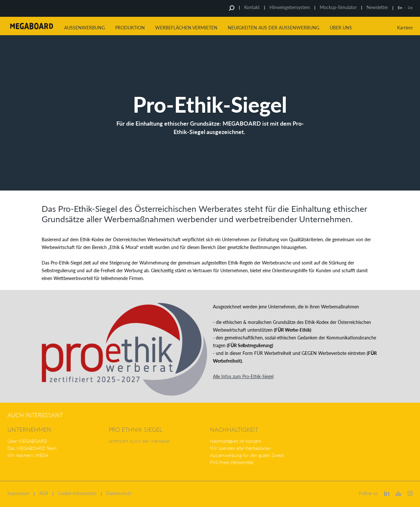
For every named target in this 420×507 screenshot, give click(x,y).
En (400, 8)
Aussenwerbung (85, 28)
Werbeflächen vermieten (186, 28)
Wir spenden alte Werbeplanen (240, 448)
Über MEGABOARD (27, 441)
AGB (44, 493)
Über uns (341, 28)
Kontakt (252, 7)
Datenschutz (119, 493)
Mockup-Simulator (338, 7)
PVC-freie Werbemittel (232, 462)
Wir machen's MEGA (28, 455)
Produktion (130, 28)
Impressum (18, 493)
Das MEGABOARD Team (32, 448)
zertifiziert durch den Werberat (139, 441)
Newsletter (377, 7)
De (410, 8)
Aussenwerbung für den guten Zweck (247, 455)
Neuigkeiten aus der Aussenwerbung (274, 28)
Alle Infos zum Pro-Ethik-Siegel (243, 376)
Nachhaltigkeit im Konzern (236, 441)
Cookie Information (77, 493)
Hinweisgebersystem (290, 7)
